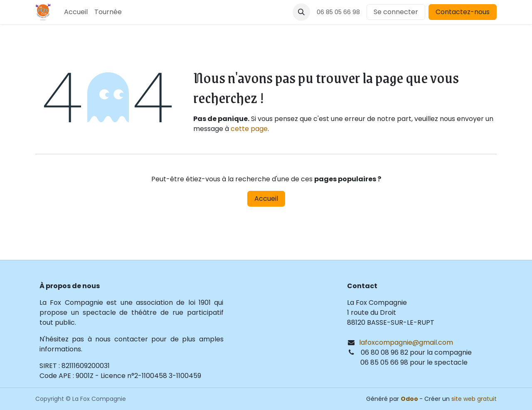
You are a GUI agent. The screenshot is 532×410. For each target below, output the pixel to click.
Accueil (266, 199)
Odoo (410, 399)
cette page (249, 129)
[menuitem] (76, 12)
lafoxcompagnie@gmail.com (406, 342)
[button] (301, 12)
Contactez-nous (463, 12)
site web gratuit (474, 399)
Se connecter (396, 12)
